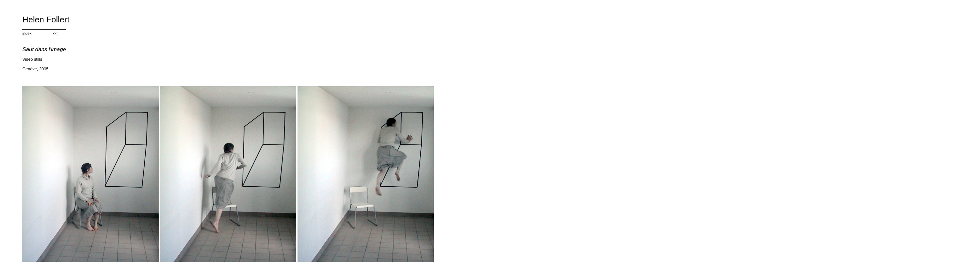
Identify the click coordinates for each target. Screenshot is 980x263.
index (27, 34)
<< (55, 34)
